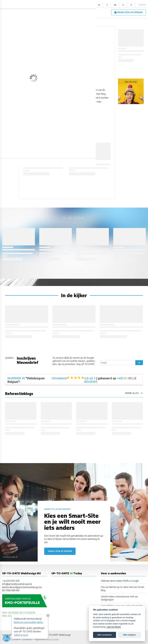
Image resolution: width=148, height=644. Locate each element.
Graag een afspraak (60, 551)
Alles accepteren (104, 635)
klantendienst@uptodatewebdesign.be (22, 587)
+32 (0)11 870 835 (11, 581)
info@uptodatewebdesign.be (17, 584)
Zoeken (142, 5)
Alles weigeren (129, 635)
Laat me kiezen (114, 627)
